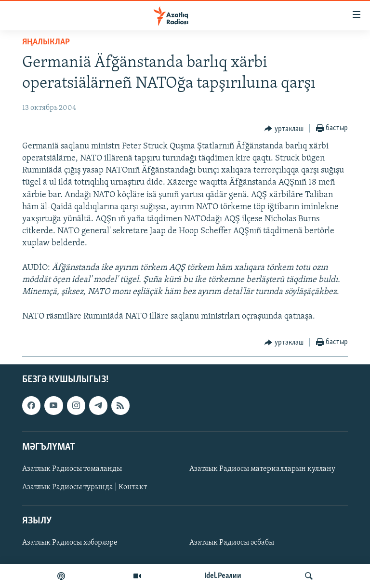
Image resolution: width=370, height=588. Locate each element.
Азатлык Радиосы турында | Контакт (85, 487)
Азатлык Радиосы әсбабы (232, 543)
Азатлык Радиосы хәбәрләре (70, 543)
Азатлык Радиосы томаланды (72, 469)
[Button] (284, 129)
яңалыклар (46, 42)
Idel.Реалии (223, 576)
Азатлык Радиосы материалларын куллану (262, 469)
